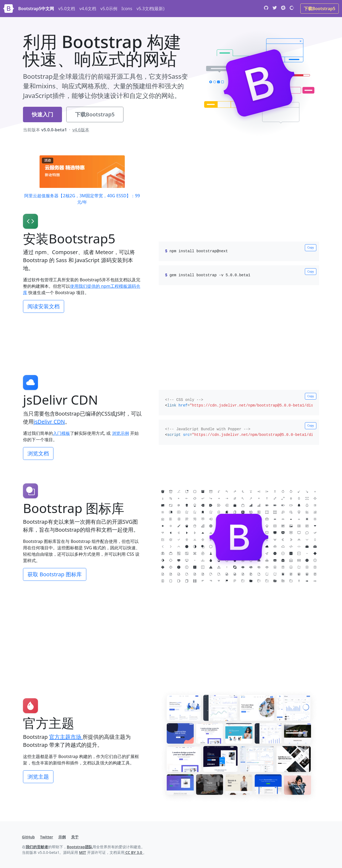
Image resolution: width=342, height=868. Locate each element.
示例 (62, 837)
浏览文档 (38, 453)
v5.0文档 (67, 9)
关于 (75, 837)
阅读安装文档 (44, 306)
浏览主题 (38, 777)
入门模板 (61, 433)
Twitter (47, 837)
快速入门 (42, 114)
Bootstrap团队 (80, 847)
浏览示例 (121, 433)
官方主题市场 (66, 737)
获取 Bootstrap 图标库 (55, 574)
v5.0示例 (109, 9)
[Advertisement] (171, 334)
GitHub (28, 837)
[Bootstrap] (9, 9)
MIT (83, 852)
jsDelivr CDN (49, 422)
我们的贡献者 (37, 847)
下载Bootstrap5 (320, 9)
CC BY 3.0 (134, 852)
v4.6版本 (81, 130)
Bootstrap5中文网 (36, 9)
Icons (127, 9)
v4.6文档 (88, 9)
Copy (310, 247)
